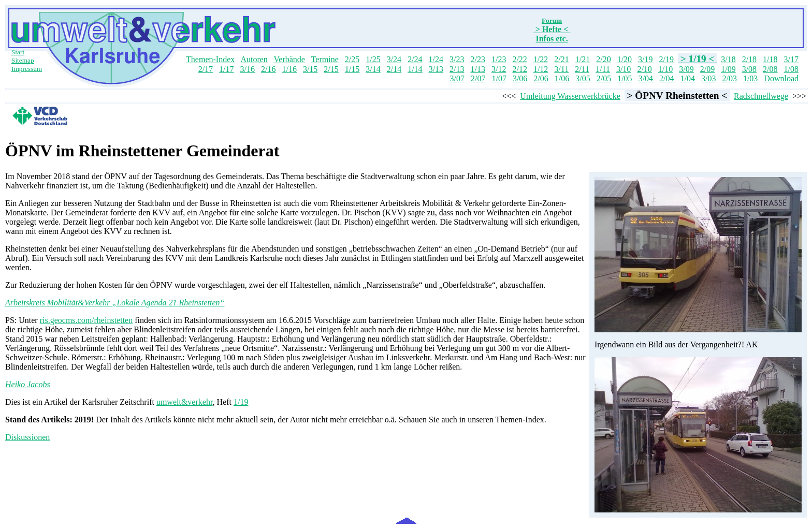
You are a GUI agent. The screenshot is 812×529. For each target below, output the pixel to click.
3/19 (645, 59)
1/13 (478, 69)
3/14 (373, 69)
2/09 (707, 69)
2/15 (331, 69)
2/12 (519, 69)
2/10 (644, 69)
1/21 (583, 59)
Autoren (254, 59)
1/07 (499, 78)
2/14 (394, 69)
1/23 (499, 59)
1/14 (415, 69)
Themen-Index (210, 59)
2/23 (477, 59)
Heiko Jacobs (28, 384)
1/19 (241, 402)
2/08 (770, 69)
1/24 (436, 59)
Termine (325, 59)
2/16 (268, 69)
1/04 (688, 78)
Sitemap (23, 60)
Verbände (289, 59)
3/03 (708, 78)
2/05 (604, 78)
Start (18, 52)
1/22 (541, 59)
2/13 (457, 69)
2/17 (206, 69)
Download (781, 78)
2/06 (541, 78)
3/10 (624, 69)
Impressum (27, 69)
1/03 (750, 78)
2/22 (519, 59)
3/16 (248, 69)
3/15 (310, 69)
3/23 (457, 59)
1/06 (562, 78)
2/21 (561, 59)
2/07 (478, 78)
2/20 (603, 59)
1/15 (352, 69)
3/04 (646, 78)
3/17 (791, 59)
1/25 (373, 59)
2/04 (666, 78)
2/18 (749, 59)
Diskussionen (27, 437)
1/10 (665, 69)
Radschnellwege (761, 96)
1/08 (791, 69)
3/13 (436, 69)
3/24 (394, 59)
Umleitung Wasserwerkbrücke (570, 96)
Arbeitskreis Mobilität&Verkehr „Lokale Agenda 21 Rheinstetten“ (115, 303)
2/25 (352, 59)
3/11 (561, 69)
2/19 (666, 59)
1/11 (603, 69)
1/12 (541, 69)
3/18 (728, 59)
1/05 (625, 78)
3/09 (686, 69)
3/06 (520, 78)
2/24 (415, 59)
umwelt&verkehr (185, 402)
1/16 (289, 69)
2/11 (582, 69)
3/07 (457, 78)
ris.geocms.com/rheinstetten (86, 320)
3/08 (749, 69)
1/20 (625, 59)
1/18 (770, 59)
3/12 (499, 69)
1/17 (226, 69)
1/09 (728, 69)
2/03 (729, 78)
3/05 (583, 78)
